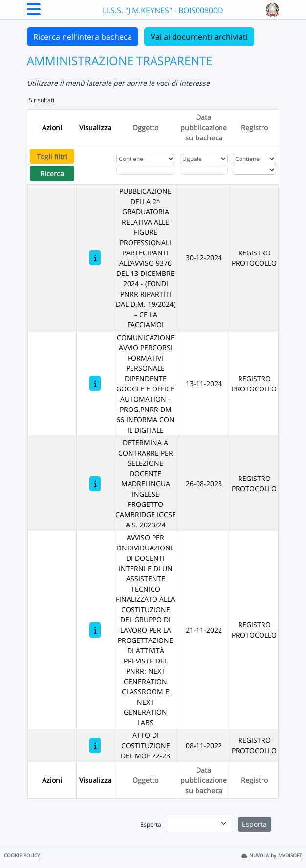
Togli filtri (52, 156)
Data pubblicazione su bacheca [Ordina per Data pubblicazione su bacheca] (204, 127)
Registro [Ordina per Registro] (254, 127)
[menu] (199, 823)
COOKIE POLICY (22, 856)
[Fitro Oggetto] (146, 170)
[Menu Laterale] (34, 12)
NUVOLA (255, 856)
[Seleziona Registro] (254, 170)
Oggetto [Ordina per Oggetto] (145, 127)
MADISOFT (290, 856)
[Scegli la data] (204, 170)
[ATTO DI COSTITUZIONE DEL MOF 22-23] (95, 745)
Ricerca (52, 173)
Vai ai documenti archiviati (199, 37)
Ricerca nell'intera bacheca (83, 37)
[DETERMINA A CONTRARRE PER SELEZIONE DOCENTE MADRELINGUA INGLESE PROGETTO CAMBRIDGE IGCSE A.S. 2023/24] (95, 484)
